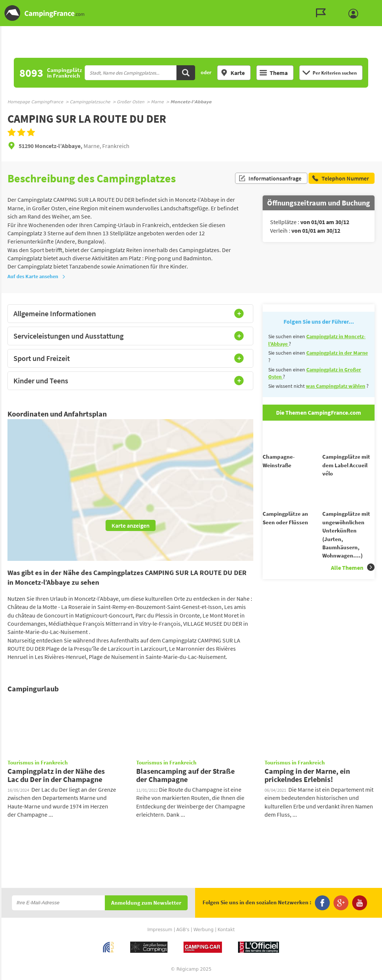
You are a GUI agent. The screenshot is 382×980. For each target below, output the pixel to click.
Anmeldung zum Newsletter (146, 903)
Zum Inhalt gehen (377, 6)
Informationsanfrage (270, 178)
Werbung (203, 930)
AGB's (183, 930)
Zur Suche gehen (381, 6)
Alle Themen (353, 581)
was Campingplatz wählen (336, 386)
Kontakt (226, 930)
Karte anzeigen (131, 525)
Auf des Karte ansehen (37, 276)
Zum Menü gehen (373, 6)
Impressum (160, 930)
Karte (233, 73)
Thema (274, 73)
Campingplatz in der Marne (337, 353)
